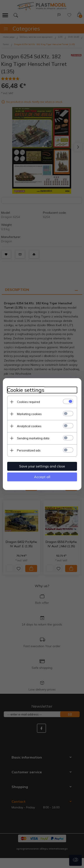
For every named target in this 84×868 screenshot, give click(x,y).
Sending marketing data (33, 438)
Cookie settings (26, 390)
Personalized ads (29, 450)
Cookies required (28, 402)
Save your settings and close (42, 466)
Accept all (42, 477)
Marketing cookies (29, 414)
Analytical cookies (29, 426)
